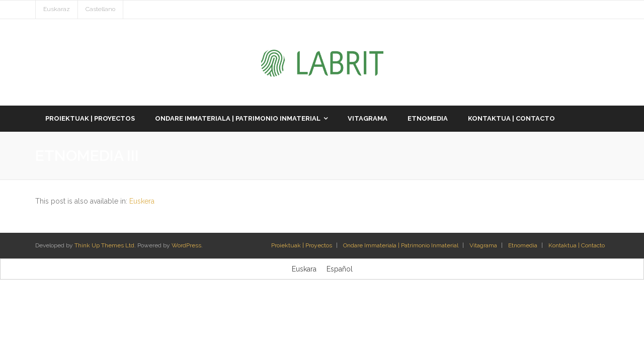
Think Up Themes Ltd (104, 245)
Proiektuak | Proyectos (302, 245)
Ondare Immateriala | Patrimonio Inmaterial (401, 245)
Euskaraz (57, 9)
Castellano (100, 9)
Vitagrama (483, 245)
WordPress (186, 245)
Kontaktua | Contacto (577, 245)
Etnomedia (523, 245)
